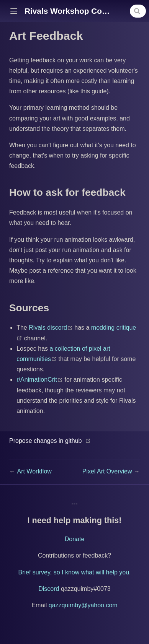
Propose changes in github (45, 441)
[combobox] (138, 11)
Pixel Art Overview (108, 471)
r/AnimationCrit (40, 380)
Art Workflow (34, 471)
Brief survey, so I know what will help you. (74, 572)
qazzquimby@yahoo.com (83, 605)
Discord (49, 589)
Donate (75, 539)
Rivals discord (52, 328)
